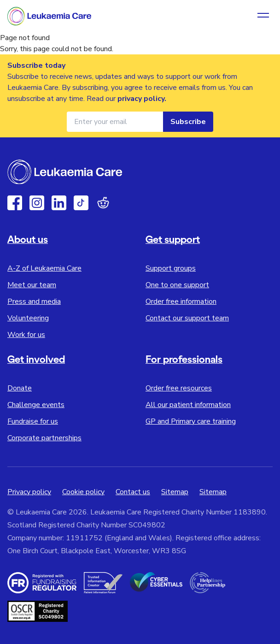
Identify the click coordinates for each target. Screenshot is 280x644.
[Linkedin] (59, 203)
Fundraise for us (33, 421)
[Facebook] (15, 203)
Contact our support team (187, 318)
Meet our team (32, 285)
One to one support (177, 285)
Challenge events (36, 405)
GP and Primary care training (191, 421)
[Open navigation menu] (263, 16)
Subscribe (188, 122)
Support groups (171, 268)
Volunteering (28, 318)
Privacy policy (29, 492)
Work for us (26, 335)
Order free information (181, 301)
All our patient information (188, 405)
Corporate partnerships (44, 438)
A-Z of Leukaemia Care (44, 268)
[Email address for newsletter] (115, 122)
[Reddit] (103, 203)
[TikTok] (81, 203)
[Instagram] (37, 203)
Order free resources (179, 388)
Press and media (34, 301)
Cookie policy (83, 492)
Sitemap (175, 492)
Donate (20, 388)
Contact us (133, 492)
